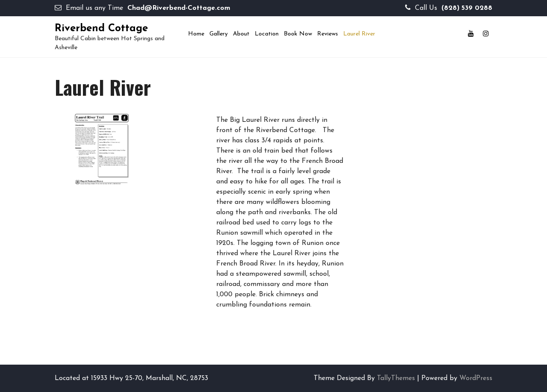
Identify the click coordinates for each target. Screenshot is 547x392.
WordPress (476, 378)
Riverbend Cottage (101, 29)
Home (196, 34)
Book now (298, 34)
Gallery (219, 34)
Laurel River (359, 34)
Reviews (328, 34)
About (241, 34)
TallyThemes (396, 378)
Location (267, 34)
